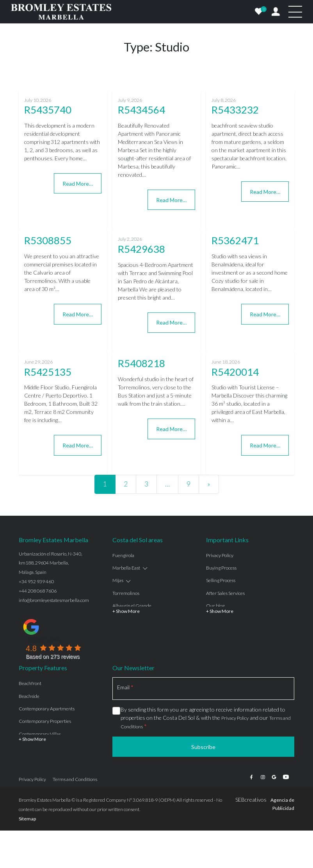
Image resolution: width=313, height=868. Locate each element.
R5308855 (48, 240)
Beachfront (30, 683)
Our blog (215, 606)
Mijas (118, 580)
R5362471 (235, 240)
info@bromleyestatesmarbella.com (54, 600)
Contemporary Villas (40, 734)
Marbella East (126, 568)
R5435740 (48, 110)
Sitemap (27, 819)
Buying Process (221, 568)
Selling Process (221, 580)
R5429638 (141, 249)
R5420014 (235, 372)
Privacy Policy (220, 555)
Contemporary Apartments (47, 709)
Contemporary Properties (45, 721)
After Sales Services (225, 593)
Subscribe (203, 747)
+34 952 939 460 (36, 581)
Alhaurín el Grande (132, 606)
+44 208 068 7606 (38, 591)
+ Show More (126, 611)
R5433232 (235, 110)
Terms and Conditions (75, 779)
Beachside (29, 696)
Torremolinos (126, 593)
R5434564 (141, 110)
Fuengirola (123, 555)
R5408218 (141, 363)
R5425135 (48, 372)
